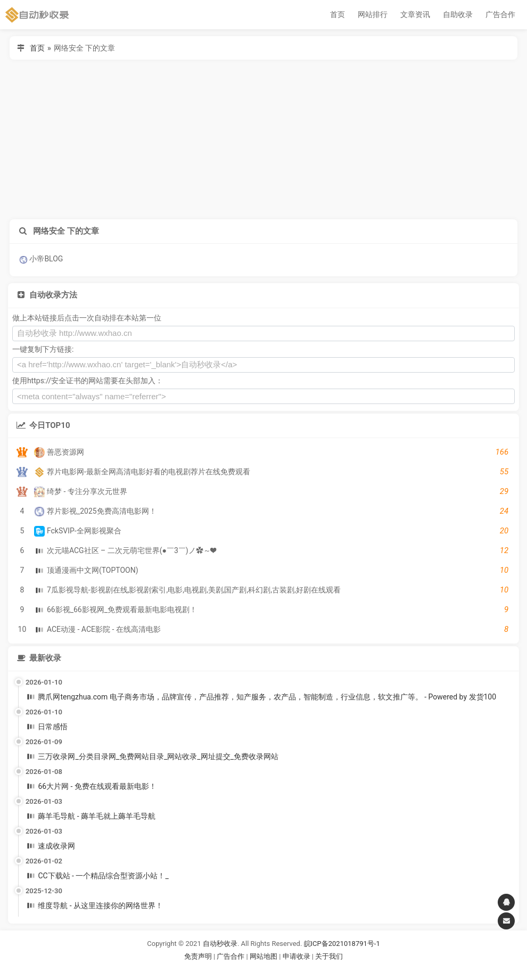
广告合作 (500, 14)
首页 (337, 14)
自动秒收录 (220, 944)
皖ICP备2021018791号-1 (342, 944)
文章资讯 (415, 14)
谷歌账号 (242, 970)
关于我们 (329, 956)
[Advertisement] (263, 139)
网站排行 (373, 14)
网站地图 (264, 956)
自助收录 (458, 14)
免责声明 (198, 956)
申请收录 (297, 956)
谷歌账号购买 (278, 970)
